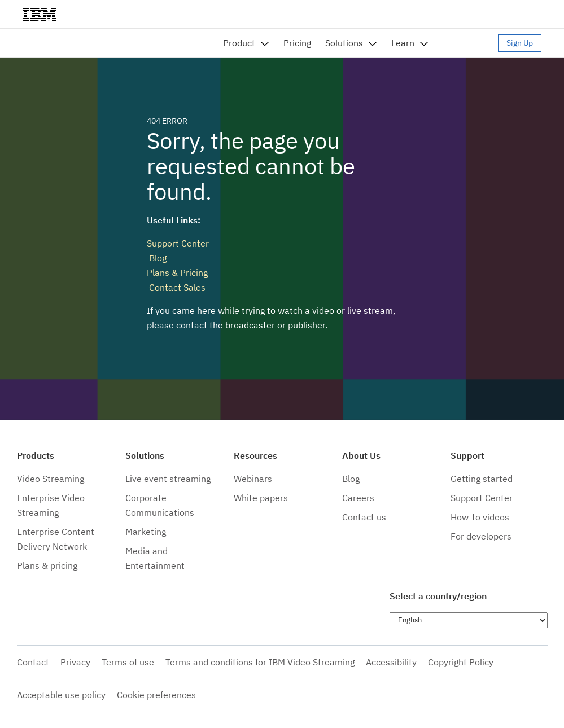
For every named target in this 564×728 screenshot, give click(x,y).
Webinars (253, 479)
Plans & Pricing (177, 273)
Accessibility (391, 662)
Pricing (297, 43)
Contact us (364, 517)
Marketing (146, 532)
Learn (403, 43)
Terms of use (128, 662)
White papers (261, 498)
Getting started (482, 479)
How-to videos (480, 517)
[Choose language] (469, 620)
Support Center (178, 243)
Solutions (344, 43)
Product (239, 43)
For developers (481, 536)
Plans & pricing (47, 565)
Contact (33, 662)
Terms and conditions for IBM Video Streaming (260, 662)
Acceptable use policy (61, 695)
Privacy (75, 662)
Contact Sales (176, 287)
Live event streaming (168, 479)
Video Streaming (51, 479)
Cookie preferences (156, 695)
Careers (358, 498)
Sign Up (520, 43)
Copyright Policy (461, 662)
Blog (157, 258)
